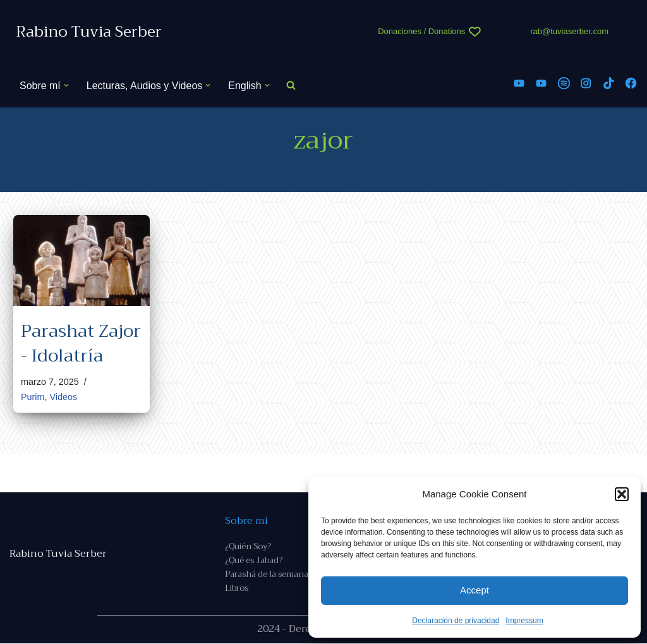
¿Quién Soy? (248, 546)
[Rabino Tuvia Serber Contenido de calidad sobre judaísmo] (89, 32)
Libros (237, 589)
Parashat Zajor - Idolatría (81, 343)
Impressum (524, 621)
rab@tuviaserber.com (569, 31)
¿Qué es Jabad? (254, 561)
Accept (475, 590)
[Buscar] (291, 86)
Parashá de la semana (267, 575)
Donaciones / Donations (421, 31)
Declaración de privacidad (456, 621)
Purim (33, 398)
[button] (622, 494)
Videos (64, 398)
